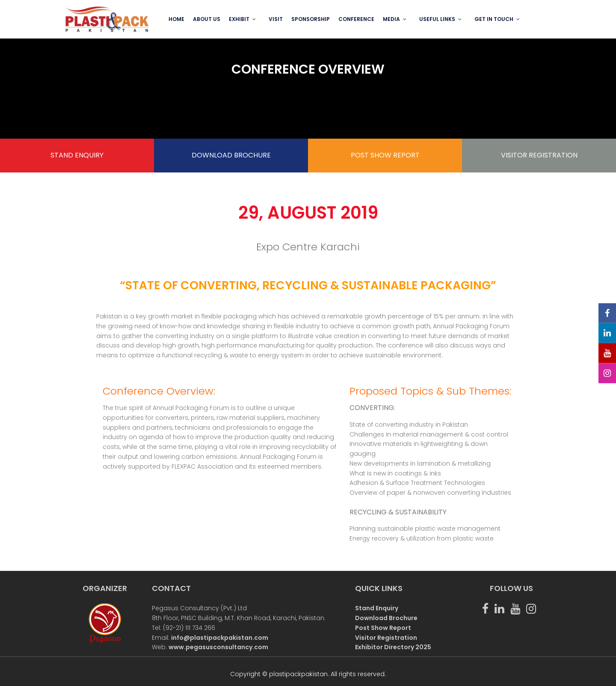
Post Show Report (383, 628)
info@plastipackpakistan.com (220, 638)
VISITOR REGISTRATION (539, 155)
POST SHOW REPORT (385, 155)
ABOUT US (207, 19)
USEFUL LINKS (437, 19)
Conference (356, 19)
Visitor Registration (386, 638)
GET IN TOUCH (494, 19)
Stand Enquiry (377, 608)
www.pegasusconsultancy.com (218, 647)
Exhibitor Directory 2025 (393, 647)
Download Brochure (386, 618)
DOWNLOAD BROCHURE (231, 155)
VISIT (276, 19)
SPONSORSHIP (311, 19)
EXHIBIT (239, 19)
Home (176, 19)
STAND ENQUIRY (77, 155)
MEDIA (391, 19)
